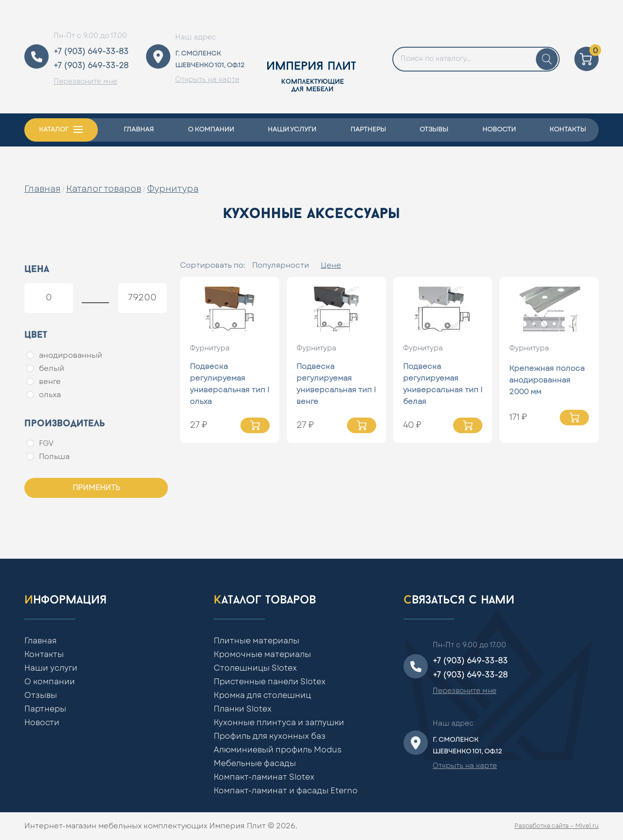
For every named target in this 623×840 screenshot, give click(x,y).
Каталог (54, 130)
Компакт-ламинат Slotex (264, 777)
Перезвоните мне (85, 82)
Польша (48, 457)
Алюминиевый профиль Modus (278, 750)
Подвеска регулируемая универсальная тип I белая (443, 384)
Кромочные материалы (262, 655)
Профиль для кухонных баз (270, 736)
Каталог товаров (104, 189)
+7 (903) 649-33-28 (91, 66)
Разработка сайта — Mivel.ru (557, 826)
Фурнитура (173, 189)
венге (44, 382)
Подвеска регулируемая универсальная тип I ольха (229, 384)
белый (45, 368)
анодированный (64, 355)
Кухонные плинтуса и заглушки (279, 723)
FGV (40, 443)
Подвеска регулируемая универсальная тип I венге (336, 384)
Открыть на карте (207, 80)
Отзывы (434, 130)
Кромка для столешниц (262, 695)
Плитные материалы (257, 641)
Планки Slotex (243, 709)
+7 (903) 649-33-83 (91, 52)
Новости (499, 130)
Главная (139, 130)
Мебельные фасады (255, 764)
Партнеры (368, 130)
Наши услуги (292, 130)
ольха (44, 395)
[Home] (311, 57)
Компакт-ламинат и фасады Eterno (286, 791)
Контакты (568, 130)
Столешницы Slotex (255, 668)
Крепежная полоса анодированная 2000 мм (547, 380)
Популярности (281, 265)
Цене (331, 265)
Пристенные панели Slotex (270, 682)
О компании (211, 130)
